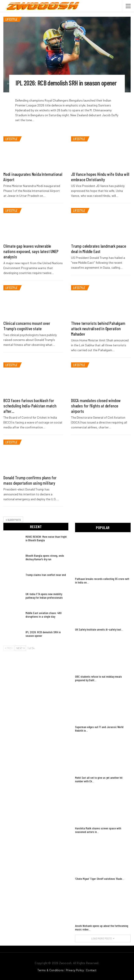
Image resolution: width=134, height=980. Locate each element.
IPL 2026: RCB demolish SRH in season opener (67, 83)
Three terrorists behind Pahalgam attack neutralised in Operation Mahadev (98, 328)
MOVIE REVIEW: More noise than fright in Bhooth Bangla (46, 538)
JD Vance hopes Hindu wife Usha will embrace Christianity (100, 177)
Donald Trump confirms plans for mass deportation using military (30, 480)
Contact (91, 970)
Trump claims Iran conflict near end (46, 575)
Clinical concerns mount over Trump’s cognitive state (27, 326)
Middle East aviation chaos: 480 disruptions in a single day (44, 615)
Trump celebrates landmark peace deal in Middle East (99, 249)
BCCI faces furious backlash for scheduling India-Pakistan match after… (30, 406)
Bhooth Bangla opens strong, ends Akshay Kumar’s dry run (45, 557)
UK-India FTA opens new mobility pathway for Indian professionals (44, 596)
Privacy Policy (75, 970)
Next (20, 648)
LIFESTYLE (11, 19)
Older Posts (13, 520)
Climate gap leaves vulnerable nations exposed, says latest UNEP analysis (31, 251)
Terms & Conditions (51, 970)
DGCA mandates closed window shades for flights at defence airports (96, 406)
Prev (9, 648)
